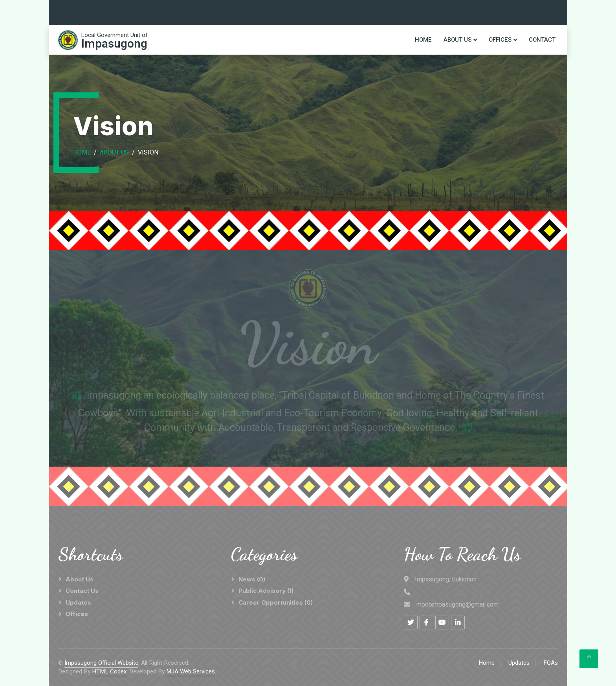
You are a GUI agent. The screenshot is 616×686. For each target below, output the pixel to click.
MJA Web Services (191, 671)
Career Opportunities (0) (276, 602)
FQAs (551, 663)
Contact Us (82, 591)
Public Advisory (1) (266, 591)
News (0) (252, 579)
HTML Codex (109, 671)
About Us (457, 40)
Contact (542, 40)
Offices (500, 40)
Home (423, 40)
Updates (78, 602)
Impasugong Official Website (101, 663)
